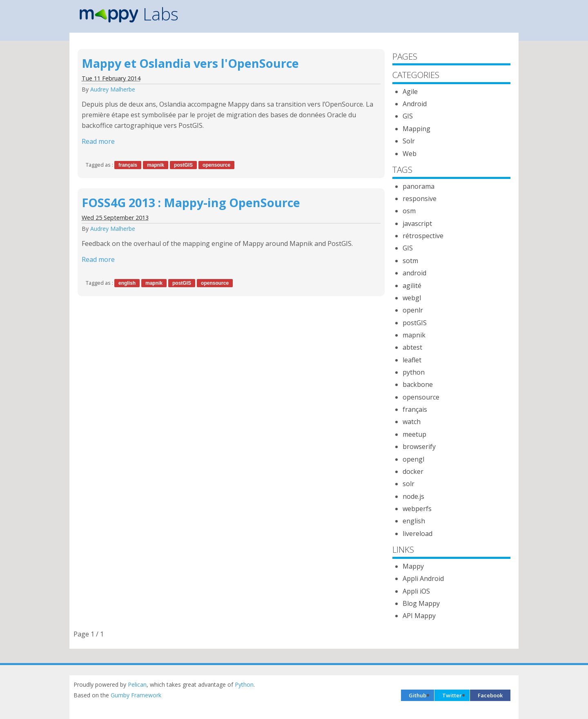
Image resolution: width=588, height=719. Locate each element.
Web (410, 154)
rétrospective (423, 236)
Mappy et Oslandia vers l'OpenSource (190, 63)
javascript (417, 223)
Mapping (416, 129)
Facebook (490, 695)
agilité (412, 286)
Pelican (137, 684)
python (414, 372)
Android (415, 104)
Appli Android (423, 578)
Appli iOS (416, 591)
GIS (408, 116)
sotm (410, 261)
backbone (418, 384)
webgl (412, 298)
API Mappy (419, 616)
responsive (420, 199)
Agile (410, 92)
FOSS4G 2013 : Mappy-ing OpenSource (191, 202)
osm (409, 211)
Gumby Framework (136, 695)
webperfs (417, 509)
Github (418, 695)
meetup (414, 434)
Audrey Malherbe (113, 89)
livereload (418, 534)
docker (413, 471)
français (128, 165)
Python (244, 684)
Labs (129, 14)
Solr (409, 141)
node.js (413, 496)
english (127, 283)
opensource (216, 165)
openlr (413, 310)
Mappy (413, 566)
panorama (419, 186)
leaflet (412, 360)
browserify (419, 447)
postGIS (183, 165)
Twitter (452, 695)
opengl (413, 459)
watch (412, 422)
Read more (98, 141)
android (414, 273)
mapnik (156, 165)
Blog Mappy (421, 603)
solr (409, 484)
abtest (412, 347)
